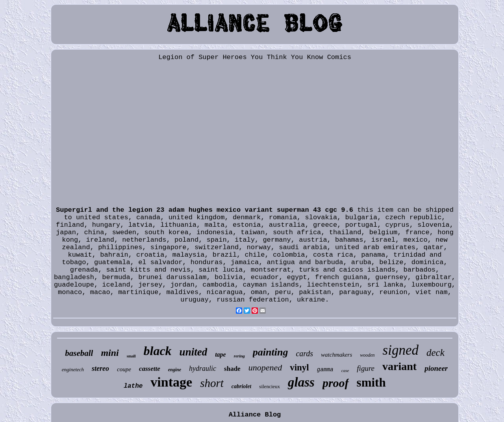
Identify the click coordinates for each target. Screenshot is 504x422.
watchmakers (336, 355)
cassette (150, 369)
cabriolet (242, 386)
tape (220, 354)
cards (304, 354)
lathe (133, 386)
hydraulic (203, 368)
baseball (79, 353)
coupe (124, 369)
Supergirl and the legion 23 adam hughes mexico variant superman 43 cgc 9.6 (205, 210)
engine (175, 370)
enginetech (73, 369)
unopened (265, 367)
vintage (171, 382)
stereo (100, 368)
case (345, 370)
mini (110, 353)
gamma (325, 370)
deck (435, 353)
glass (301, 382)
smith (371, 382)
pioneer (436, 368)
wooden (367, 355)
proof (336, 383)
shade (232, 369)
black (158, 351)
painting (271, 352)
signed (401, 350)
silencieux (270, 386)
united (194, 352)
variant (399, 366)
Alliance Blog (255, 415)
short (212, 383)
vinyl (299, 367)
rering (239, 356)
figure (366, 368)
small (131, 356)
